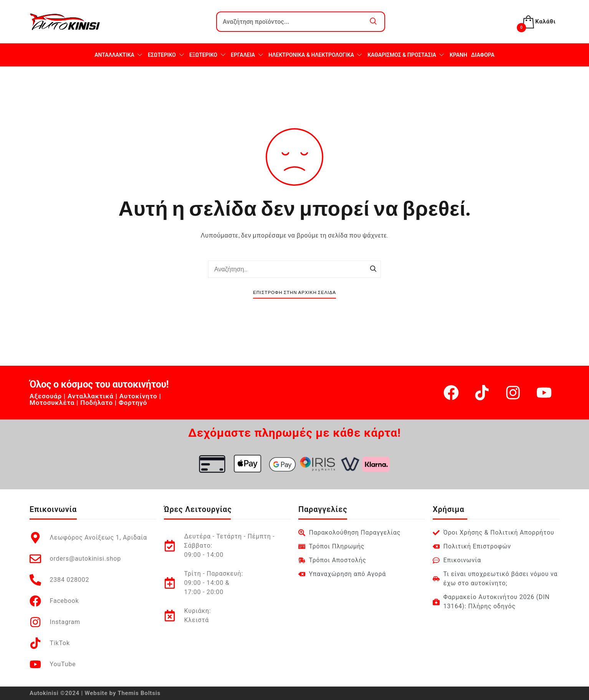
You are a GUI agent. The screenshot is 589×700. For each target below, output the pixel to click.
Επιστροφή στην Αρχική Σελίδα (294, 293)
